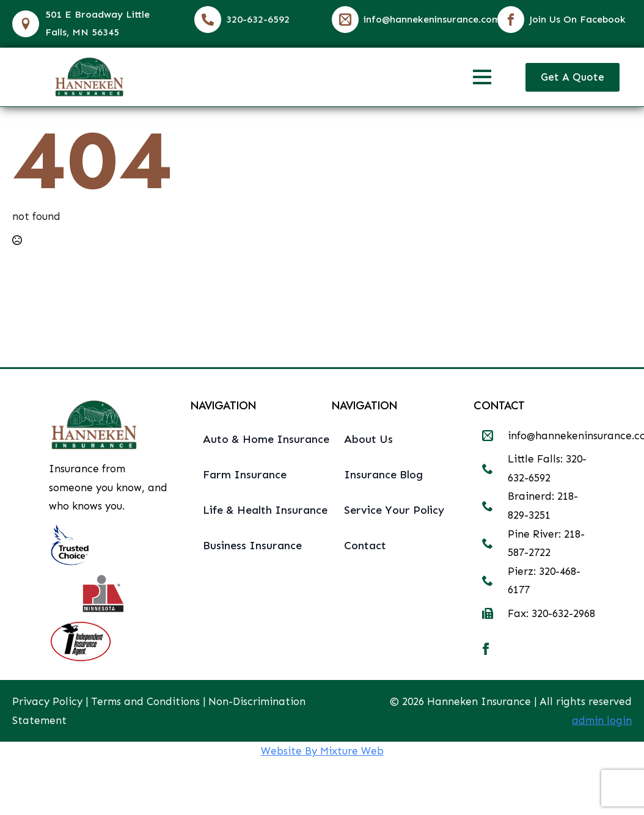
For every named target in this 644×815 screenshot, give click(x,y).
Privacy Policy (47, 701)
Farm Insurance (245, 475)
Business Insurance (252, 546)
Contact (365, 546)
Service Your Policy (394, 510)
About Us (368, 439)
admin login (602, 720)
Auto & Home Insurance (258, 439)
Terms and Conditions (145, 701)
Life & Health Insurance (258, 510)
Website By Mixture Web (322, 751)
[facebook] (486, 649)
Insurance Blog (383, 475)
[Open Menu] (482, 77)
